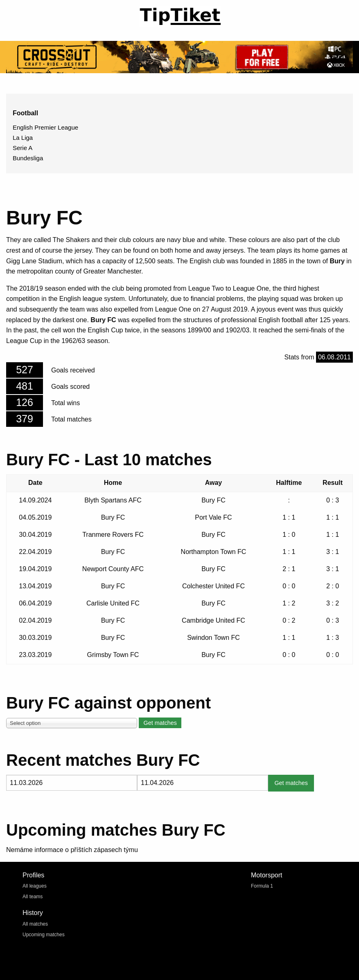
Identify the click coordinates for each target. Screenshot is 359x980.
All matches (35, 924)
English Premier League (45, 127)
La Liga (23, 138)
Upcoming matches (44, 935)
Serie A (23, 148)
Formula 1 (262, 886)
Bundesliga (28, 158)
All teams (33, 897)
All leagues (35, 886)
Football (25, 113)
